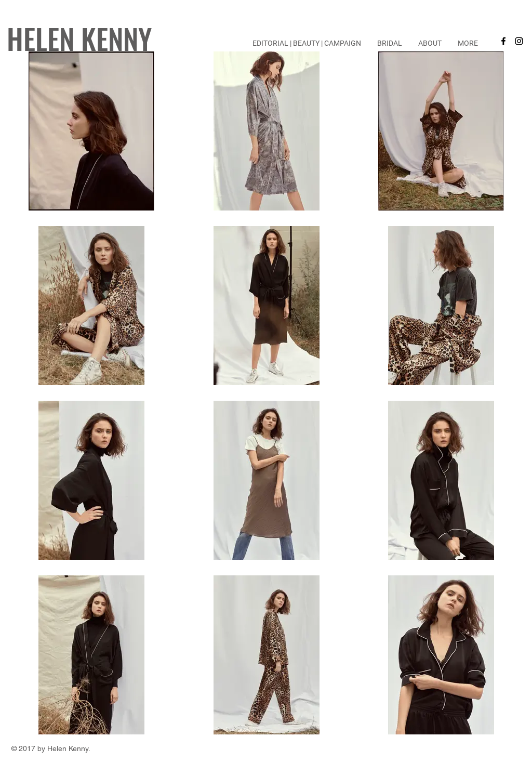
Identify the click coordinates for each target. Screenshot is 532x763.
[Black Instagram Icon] (519, 41)
